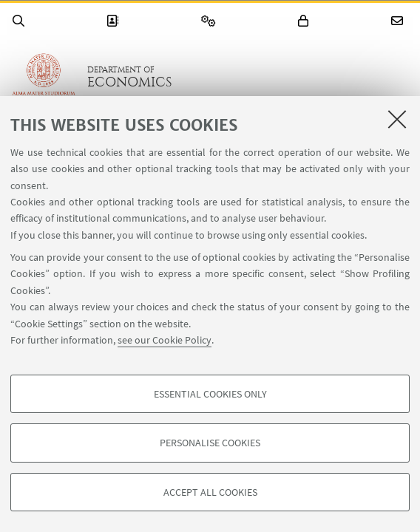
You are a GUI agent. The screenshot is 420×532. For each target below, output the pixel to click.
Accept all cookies (210, 492)
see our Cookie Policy (165, 340)
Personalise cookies (210, 443)
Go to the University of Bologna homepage (44, 77)
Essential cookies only (210, 394)
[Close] (397, 119)
